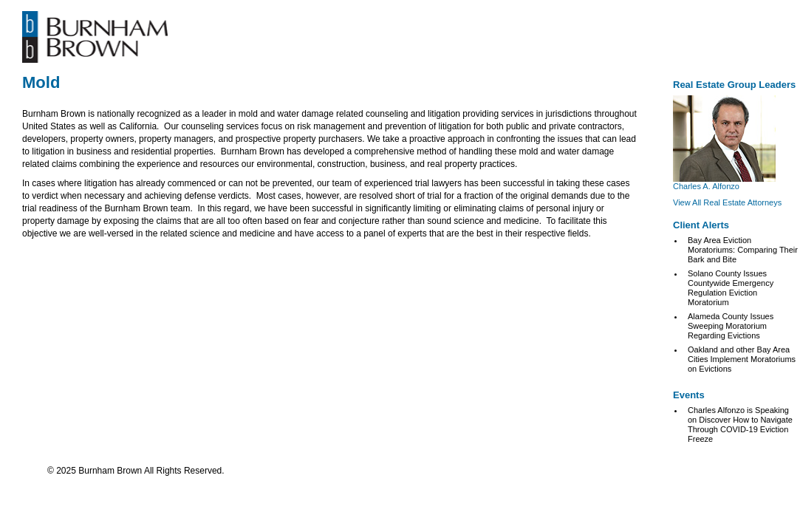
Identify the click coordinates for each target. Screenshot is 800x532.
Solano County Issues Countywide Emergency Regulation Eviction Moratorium (731, 288)
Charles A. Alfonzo (706, 186)
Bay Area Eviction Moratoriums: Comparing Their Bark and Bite (743, 250)
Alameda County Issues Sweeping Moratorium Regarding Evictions (731, 326)
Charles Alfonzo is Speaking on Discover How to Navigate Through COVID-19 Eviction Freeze (740, 424)
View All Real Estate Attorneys (727, 202)
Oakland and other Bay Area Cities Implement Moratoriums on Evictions (742, 359)
